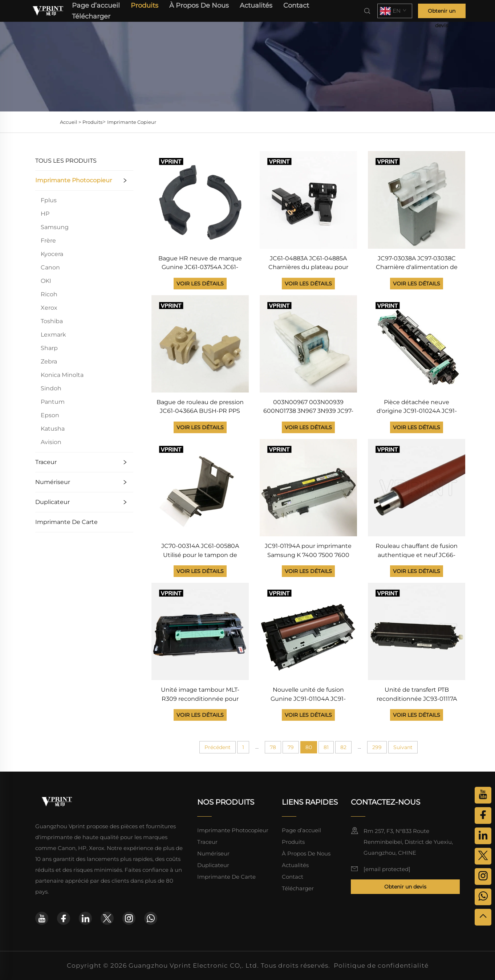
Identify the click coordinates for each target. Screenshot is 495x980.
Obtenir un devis (442, 13)
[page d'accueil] (48, 10)
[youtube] (42, 918)
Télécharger (91, 16)
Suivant (403, 747)
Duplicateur (52, 502)
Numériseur (53, 482)
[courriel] (387, 869)
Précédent (218, 747)
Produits (145, 5)
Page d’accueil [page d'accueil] (96, 5)
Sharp (49, 348)
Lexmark (53, 335)
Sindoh (51, 388)
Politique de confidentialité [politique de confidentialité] (381, 965)
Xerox (49, 308)
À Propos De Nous (199, 5)
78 (273, 747)
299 (377, 747)
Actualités (256, 5)
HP (45, 214)
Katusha (53, 429)
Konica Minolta (62, 375)
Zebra (49, 361)
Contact (296, 5)
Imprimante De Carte (66, 522)
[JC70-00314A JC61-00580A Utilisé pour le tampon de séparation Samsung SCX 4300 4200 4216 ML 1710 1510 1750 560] (200, 487)
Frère (48, 241)
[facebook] (64, 918)
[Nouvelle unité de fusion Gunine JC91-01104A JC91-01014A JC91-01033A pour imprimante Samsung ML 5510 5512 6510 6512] (308, 631)
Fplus (49, 200)
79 (291, 747)
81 (326, 747)
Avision (51, 442)
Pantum (53, 402)
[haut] (483, 917)
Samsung (55, 227)
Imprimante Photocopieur (74, 180)
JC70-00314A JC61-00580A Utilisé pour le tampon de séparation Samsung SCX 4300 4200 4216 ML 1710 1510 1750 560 (200, 551)
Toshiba (52, 321)
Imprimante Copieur (132, 122)
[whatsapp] (151, 918)
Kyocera (52, 254)
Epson (50, 415)
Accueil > (70, 122)
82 (343, 747)
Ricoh (49, 294)
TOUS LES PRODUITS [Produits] (66, 161)
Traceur (46, 462)
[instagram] (129, 918)
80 (309, 747)
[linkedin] (85, 918)
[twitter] (107, 918)
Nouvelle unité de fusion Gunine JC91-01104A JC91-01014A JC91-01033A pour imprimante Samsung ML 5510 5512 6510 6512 (308, 695)
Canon (50, 267)
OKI (46, 281)
